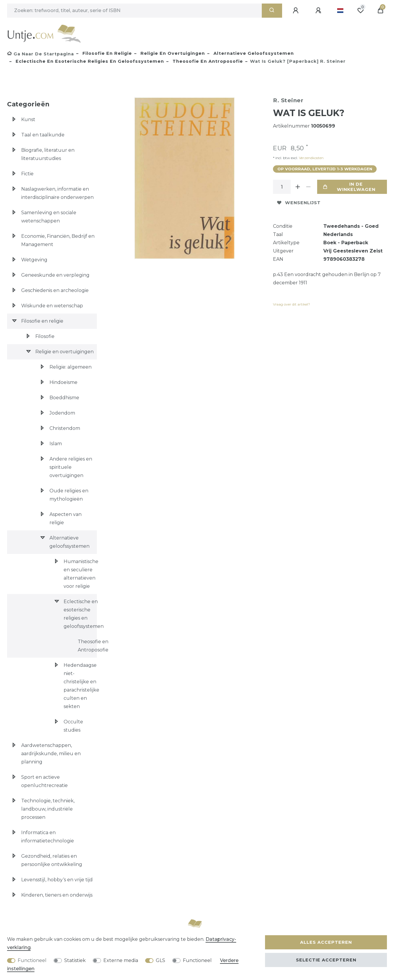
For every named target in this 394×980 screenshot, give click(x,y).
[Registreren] (319, 11)
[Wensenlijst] (360, 11)
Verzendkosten (311, 158)
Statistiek (75, 960)
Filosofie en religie (106, 53)
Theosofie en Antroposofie (207, 61)
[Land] (340, 11)
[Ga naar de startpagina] (40, 54)
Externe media (121, 960)
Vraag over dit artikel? (292, 304)
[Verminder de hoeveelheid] (308, 187)
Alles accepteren (326, 942)
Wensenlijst (299, 203)
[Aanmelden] (297, 11)
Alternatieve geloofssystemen (253, 53)
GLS (160, 960)
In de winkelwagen (349, 187)
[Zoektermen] (134, 11)
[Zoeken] (272, 11)
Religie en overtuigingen (172, 53)
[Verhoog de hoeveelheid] (298, 187)
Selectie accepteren (326, 960)
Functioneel (32, 960)
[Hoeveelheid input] (282, 187)
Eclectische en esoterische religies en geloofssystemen (89, 61)
